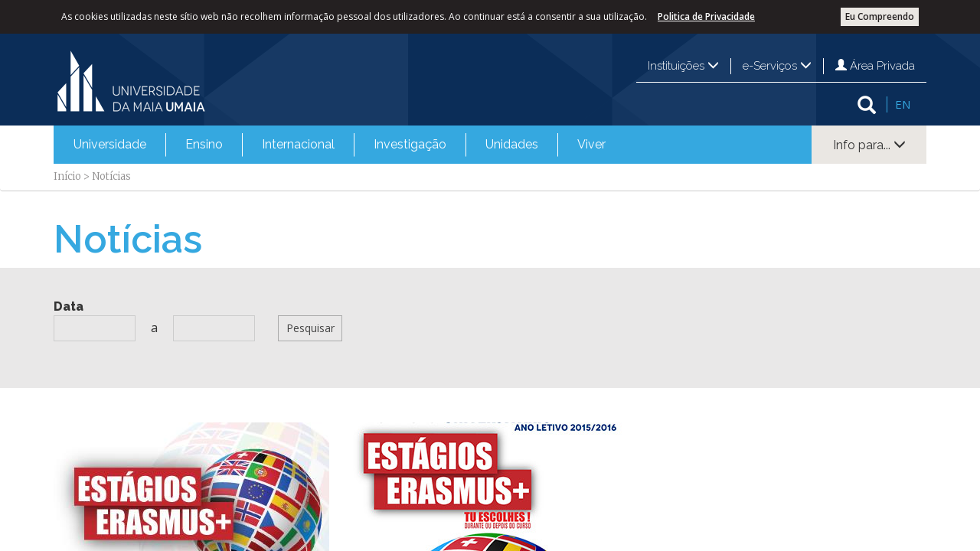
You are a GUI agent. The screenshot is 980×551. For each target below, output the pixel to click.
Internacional (298, 144)
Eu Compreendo (880, 16)
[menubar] (340, 145)
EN (903, 104)
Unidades (512, 144)
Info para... (869, 145)
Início (67, 176)
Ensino (204, 144)
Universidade (110, 144)
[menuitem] (110, 145)
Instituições (683, 66)
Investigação (410, 144)
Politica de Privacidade (706, 16)
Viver (591, 144)
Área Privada (875, 66)
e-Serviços (777, 66)
